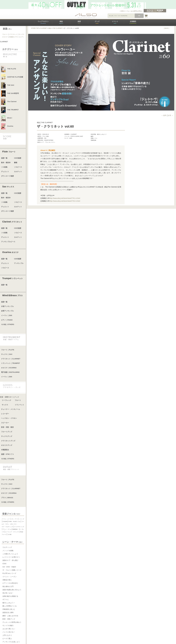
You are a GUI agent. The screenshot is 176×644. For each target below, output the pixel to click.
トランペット (19, 405)
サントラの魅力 (8, 625)
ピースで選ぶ (7, 639)
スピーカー (5, 423)
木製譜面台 (5, 450)
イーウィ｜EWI (7, 315)
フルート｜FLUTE (8, 350)
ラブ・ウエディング (7, 527)
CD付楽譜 (18, 158)
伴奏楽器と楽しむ (9, 609)
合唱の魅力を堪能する (10, 596)
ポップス (15, 519)
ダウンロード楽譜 (7, 176)
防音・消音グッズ (9, 619)
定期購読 (133, 22)
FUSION (5, 522)
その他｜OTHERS (8, 324)
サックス (22, 34)
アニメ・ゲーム (7, 529)
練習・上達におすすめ (10, 616)
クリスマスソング (19, 527)
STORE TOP (35, 28)
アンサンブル (19, 263)
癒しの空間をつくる (10, 606)
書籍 (16, 163)
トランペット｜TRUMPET (11, 363)
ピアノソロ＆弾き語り (10, 583)
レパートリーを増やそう (11, 557)
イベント (115, 22)
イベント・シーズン (10, 577)
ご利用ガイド (123, 11)
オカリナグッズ (7, 445)
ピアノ (22, 37)
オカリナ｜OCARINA (9, 368)
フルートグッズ (7, 432)
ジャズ (22, 519)
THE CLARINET (58, 28)
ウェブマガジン (43, 22)
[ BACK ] (166, 28)
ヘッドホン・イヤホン (9, 418)
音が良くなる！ (8, 593)
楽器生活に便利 (8, 612)
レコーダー (5, 414)
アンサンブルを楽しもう (11, 642)
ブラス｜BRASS (7, 498)
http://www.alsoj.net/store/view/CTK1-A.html (65, 198)
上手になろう (7, 635)
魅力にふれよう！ (9, 603)
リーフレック (7, 400)
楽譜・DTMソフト (8, 454)
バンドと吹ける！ (9, 632)
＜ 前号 (164, 115)
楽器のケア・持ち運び (10, 560)
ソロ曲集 (4, 167)
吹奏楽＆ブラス (14, 37)
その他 (9, 534)
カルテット (18, 172)
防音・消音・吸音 (7, 427)
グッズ (97, 22)
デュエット (5, 172)
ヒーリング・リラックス (12, 532)
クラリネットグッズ (8, 441)
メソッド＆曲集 (8, 551)
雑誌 (61, 22)
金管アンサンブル (7, 311)
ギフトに (6, 599)
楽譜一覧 (4, 158)
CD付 (4, 564)
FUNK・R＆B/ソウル (14, 522)
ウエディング (7, 547)
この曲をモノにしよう (10, 554)
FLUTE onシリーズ (9, 573)
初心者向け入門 (8, 586)
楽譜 (79, 22)
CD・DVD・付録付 (9, 567)
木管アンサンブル (7, 306)
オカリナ (5, 37)
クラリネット (13, 34)
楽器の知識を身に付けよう (12, 590)
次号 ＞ (170, 115)
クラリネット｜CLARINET (11, 359)
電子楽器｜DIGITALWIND (10, 372)
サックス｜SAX (7, 354)
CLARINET (44, 28)
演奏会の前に (7, 580)
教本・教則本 (6, 163)
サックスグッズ (7, 436)
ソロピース (18, 167)
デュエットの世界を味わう (12, 622)
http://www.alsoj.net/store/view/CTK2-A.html (65, 201)
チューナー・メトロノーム (11, 409)
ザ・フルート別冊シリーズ (12, 570)
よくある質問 (132, 11)
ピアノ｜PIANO (7, 320)
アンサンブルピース (8, 242)
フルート (5, 34)
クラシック (6, 519)
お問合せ (140, 11)
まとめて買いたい (9, 629)
